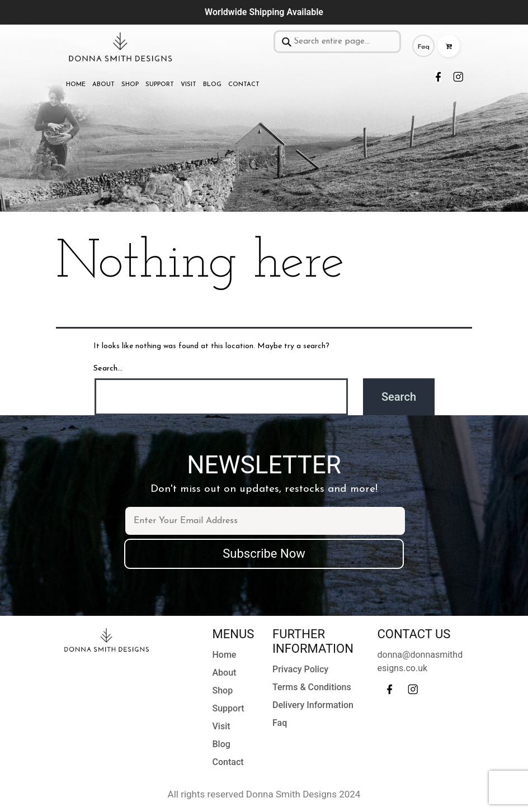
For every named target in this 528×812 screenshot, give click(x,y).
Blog (212, 85)
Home (76, 85)
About (103, 85)
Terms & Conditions (312, 687)
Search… (108, 369)
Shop (130, 85)
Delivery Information (313, 705)
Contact (244, 85)
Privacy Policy (300, 669)
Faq (424, 47)
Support (160, 85)
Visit (188, 85)
